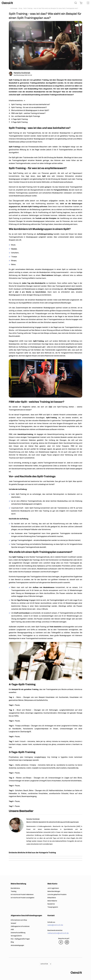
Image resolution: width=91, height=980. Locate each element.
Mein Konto (52, 884)
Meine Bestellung (18, 884)
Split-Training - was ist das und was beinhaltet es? (31, 105)
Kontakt (51, 916)
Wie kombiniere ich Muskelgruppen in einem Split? (30, 110)
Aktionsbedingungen (17, 945)
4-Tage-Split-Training (19, 119)
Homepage (14, 8)
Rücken (14, 249)
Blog (21, 8)
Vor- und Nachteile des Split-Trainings (26, 116)
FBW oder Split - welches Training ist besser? (28, 113)
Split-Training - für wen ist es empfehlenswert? (29, 107)
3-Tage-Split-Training (19, 122)
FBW (50, 407)
